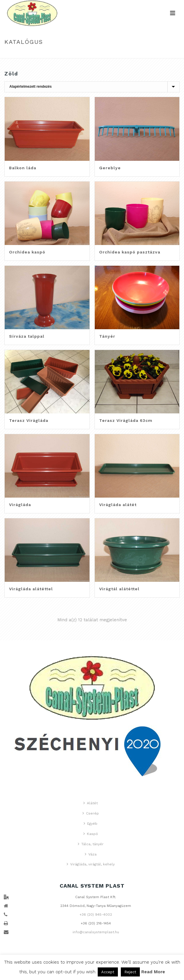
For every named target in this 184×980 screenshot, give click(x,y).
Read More (153, 972)
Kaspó (91, 834)
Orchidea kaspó (27, 252)
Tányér (107, 336)
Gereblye (110, 168)
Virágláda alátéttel (31, 589)
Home (85, 54)
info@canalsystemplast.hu (96, 932)
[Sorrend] (92, 87)
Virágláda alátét (118, 505)
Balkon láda (23, 168)
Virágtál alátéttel (119, 589)
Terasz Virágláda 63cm (126, 420)
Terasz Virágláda (29, 420)
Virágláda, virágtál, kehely (91, 864)
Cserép (91, 813)
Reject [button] (130, 972)
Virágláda (20, 505)
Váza (91, 854)
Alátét (91, 803)
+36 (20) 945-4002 (96, 915)
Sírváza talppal (27, 336)
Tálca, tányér (91, 844)
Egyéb (91, 823)
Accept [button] (108, 972)
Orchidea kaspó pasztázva (130, 252)
